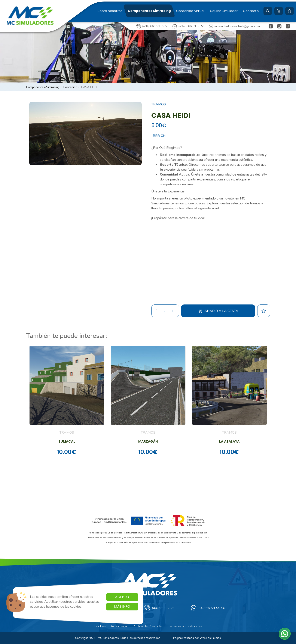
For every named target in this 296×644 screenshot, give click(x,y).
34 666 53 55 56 (208, 609)
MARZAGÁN (148, 442)
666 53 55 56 (159, 609)
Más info (122, 606)
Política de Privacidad (148, 626)
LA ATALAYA (229, 442)
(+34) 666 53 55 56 (152, 26)
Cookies (100, 626)
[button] (268, 11)
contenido (70, 87)
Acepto (122, 597)
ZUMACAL (67, 442)
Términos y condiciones (185, 626)
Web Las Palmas (210, 638)
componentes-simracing (43, 87)
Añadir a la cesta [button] (218, 311)
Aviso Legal (119, 626)
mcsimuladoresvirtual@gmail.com (234, 26)
